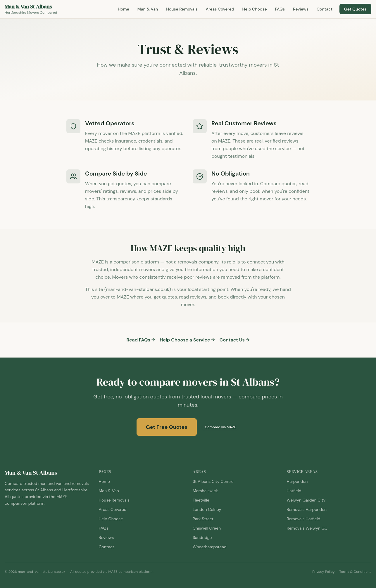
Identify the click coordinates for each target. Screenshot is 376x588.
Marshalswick (205, 491)
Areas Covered (220, 9)
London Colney (207, 509)
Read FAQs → (141, 340)
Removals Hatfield (304, 519)
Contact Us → (235, 340)
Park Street (203, 519)
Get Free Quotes (167, 427)
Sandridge (202, 537)
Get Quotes (355, 9)
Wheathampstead (210, 547)
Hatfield (294, 491)
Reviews (301, 9)
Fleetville (201, 500)
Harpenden (297, 481)
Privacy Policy (323, 572)
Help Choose (255, 9)
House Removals (182, 9)
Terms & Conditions (355, 572)
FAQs (280, 9)
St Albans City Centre (213, 481)
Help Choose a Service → (187, 340)
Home (124, 9)
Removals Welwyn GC (307, 528)
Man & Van (148, 9)
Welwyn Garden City (306, 500)
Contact (325, 9)
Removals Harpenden (307, 509)
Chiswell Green (207, 528)
